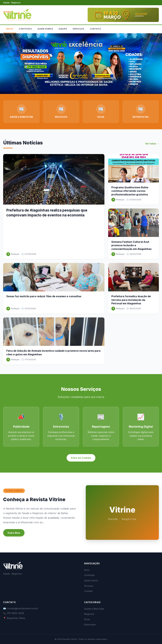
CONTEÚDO (25, 29)
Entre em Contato (81, 458)
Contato (88, 591)
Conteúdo (89, 575)
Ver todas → (152, 144)
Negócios (89, 614)
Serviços (89, 586)
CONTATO (95, 29)
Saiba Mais (14, 533)
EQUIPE (63, 29)
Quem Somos (91, 580)
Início (87, 570)
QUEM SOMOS (45, 29)
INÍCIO (10, 29)
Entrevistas (90, 625)
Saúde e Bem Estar (94, 609)
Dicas (87, 619)
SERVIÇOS (78, 29)
